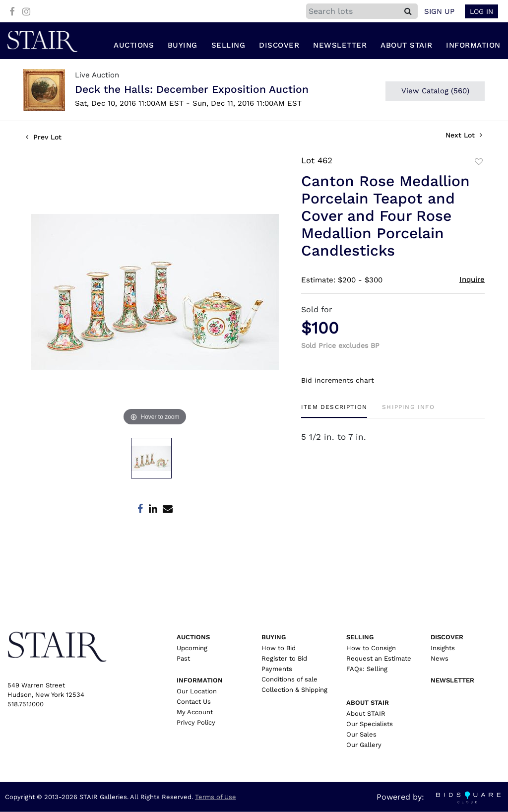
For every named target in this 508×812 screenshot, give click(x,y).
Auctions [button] (134, 46)
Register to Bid (284, 658)
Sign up (439, 11)
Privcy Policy (196, 722)
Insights (443, 648)
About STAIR (366, 713)
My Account (195, 712)
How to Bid (279, 648)
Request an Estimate (379, 658)
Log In (481, 11)
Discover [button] (279, 46)
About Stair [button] (407, 46)
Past (183, 658)
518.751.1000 (26, 704)
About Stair (368, 703)
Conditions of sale (289, 679)
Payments (277, 669)
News (440, 658)
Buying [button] (183, 46)
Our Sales (361, 734)
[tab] (334, 411)
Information (200, 680)
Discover (447, 637)
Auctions (193, 637)
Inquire (472, 280)
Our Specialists (370, 724)
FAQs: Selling (367, 669)
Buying (274, 637)
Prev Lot (44, 138)
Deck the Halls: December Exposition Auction (192, 90)
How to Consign (371, 648)
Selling (360, 637)
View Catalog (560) (435, 92)
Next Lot (464, 136)
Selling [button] (228, 46)
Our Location (197, 691)
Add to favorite (479, 163)
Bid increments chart (338, 381)
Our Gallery (364, 745)
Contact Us (194, 702)
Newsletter (340, 46)
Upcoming (192, 648)
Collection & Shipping (294, 690)
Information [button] (473, 46)
